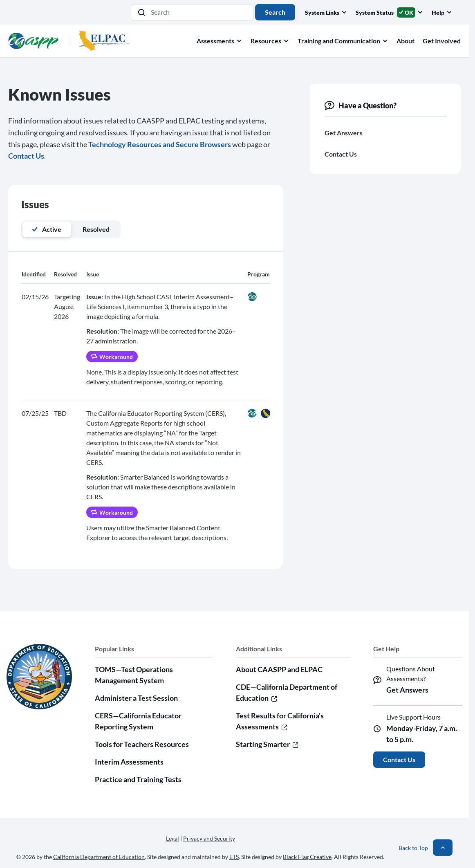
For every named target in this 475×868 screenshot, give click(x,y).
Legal (173, 838)
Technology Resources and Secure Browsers (160, 144)
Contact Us (26, 156)
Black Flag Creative (307, 857)
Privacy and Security (209, 838)
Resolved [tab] (96, 229)
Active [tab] (47, 229)
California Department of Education (99, 857)
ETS (234, 857)
